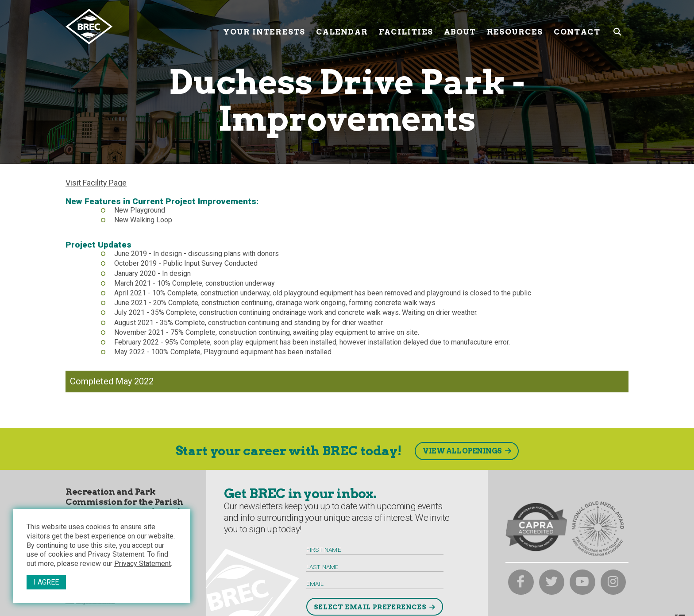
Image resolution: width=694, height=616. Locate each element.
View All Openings (462, 451)
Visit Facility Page (96, 183)
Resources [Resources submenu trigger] (515, 26)
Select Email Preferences (370, 607)
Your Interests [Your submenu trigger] (264, 26)
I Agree (46, 582)
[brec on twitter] (552, 582)
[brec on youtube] (582, 582)
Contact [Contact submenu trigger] (577, 26)
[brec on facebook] (521, 582)
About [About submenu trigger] (460, 26)
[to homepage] (141, 27)
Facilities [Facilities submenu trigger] (406, 26)
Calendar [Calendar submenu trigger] (342, 26)
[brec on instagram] (613, 582)
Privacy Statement (143, 564)
